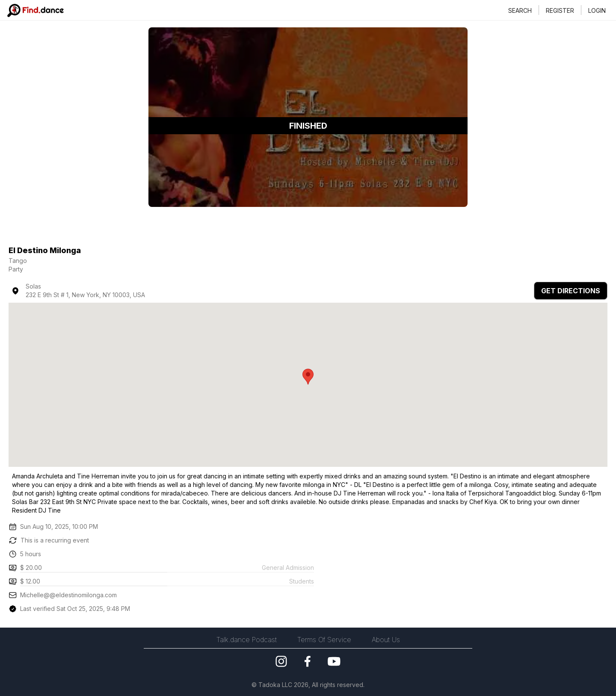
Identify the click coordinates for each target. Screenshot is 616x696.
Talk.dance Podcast (247, 640)
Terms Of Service (324, 640)
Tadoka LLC (274, 685)
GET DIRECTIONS (571, 291)
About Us (386, 640)
